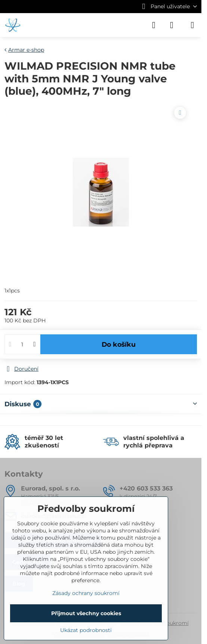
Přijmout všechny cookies (86, 613)
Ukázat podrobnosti (86, 630)
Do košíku (119, 344)
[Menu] (192, 25)
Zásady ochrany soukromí (86, 593)
